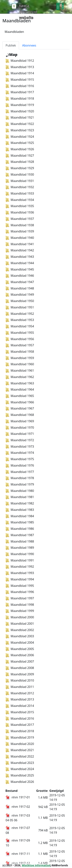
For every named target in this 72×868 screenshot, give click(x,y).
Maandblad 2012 (20, 693)
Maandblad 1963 (20, 383)
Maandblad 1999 (20, 611)
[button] (58, 7)
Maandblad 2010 (20, 680)
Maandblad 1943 (20, 257)
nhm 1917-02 (18, 807)
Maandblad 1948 (20, 288)
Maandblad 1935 (20, 206)
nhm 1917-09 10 (18, 843)
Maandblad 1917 (20, 92)
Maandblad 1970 (20, 428)
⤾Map (11, 54)
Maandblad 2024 (20, 769)
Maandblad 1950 (20, 301)
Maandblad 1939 (20, 231)
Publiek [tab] (11, 45)
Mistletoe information (36, 865)
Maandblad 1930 (20, 174)
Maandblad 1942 (20, 250)
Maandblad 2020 (20, 744)
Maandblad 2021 (20, 750)
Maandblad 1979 (20, 484)
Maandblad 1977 (20, 472)
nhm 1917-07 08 (18, 830)
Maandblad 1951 (20, 307)
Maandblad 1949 (20, 295)
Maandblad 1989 (20, 548)
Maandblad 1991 (20, 560)
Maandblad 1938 (20, 225)
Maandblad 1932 (20, 187)
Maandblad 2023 (20, 763)
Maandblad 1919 (20, 105)
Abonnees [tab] (29, 45)
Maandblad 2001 (20, 624)
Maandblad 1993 (20, 573)
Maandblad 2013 (20, 699)
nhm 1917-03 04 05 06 (18, 818)
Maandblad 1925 (20, 143)
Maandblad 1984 (20, 516)
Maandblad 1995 (20, 586)
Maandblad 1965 (20, 396)
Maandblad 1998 (20, 605)
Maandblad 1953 (20, 320)
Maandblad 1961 (20, 370)
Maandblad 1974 (20, 453)
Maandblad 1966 (20, 402)
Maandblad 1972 (20, 440)
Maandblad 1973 (20, 446)
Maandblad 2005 (20, 649)
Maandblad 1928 (20, 162)
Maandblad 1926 (20, 149)
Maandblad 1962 (20, 377)
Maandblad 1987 (20, 535)
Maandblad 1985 (20, 522)
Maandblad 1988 (20, 541)
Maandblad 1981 (20, 497)
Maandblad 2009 (20, 674)
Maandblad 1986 (20, 529)
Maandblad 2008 (20, 668)
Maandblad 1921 (20, 117)
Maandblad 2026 (20, 782)
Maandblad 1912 (20, 61)
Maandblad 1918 (20, 98)
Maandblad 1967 (20, 408)
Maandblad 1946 (20, 276)
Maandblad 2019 (20, 737)
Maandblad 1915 (20, 80)
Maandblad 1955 (20, 333)
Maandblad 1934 (20, 200)
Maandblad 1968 (20, 415)
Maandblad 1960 (20, 364)
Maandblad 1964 (20, 389)
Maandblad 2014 (20, 706)
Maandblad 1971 (20, 434)
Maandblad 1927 (20, 156)
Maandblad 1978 (20, 478)
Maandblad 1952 (20, 314)
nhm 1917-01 (18, 797)
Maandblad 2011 (20, 687)
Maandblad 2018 (20, 731)
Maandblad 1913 (20, 67)
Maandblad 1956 (20, 339)
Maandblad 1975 (20, 459)
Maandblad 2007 (20, 661)
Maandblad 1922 (20, 124)
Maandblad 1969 (20, 421)
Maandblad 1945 (20, 269)
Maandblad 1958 (20, 352)
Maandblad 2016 (20, 718)
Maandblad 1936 (20, 212)
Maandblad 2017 (20, 725)
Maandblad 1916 (20, 86)
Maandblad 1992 (20, 567)
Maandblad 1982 (20, 503)
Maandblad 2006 (20, 655)
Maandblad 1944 (20, 263)
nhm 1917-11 (18, 854)
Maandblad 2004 (20, 643)
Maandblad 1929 (20, 168)
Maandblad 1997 (20, 598)
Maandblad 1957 (20, 345)
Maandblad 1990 (20, 554)
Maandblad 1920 (20, 111)
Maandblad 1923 (20, 130)
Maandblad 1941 (20, 244)
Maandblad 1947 (20, 282)
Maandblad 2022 (20, 756)
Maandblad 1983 (20, 510)
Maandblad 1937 (20, 219)
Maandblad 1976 (20, 465)
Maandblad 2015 (20, 712)
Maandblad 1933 (20, 193)
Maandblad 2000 (20, 617)
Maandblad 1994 (20, 579)
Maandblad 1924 (20, 137)
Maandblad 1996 (20, 592)
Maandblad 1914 (20, 73)
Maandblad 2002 (20, 630)
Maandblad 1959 (20, 358)
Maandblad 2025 (20, 775)
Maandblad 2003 (20, 636)
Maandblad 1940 (20, 238)
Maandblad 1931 (20, 181)
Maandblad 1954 (20, 326)
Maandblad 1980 (20, 491)
